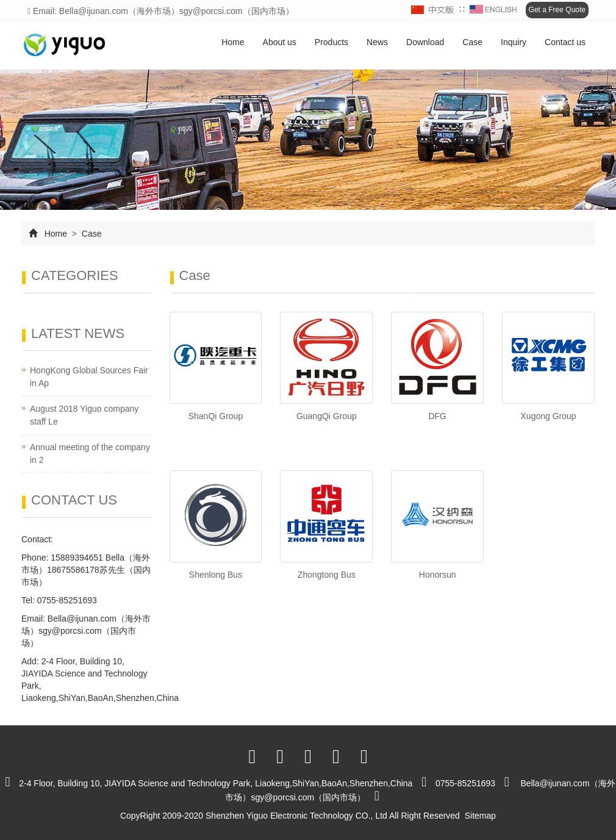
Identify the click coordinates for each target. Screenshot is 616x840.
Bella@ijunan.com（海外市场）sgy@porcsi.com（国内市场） (86, 631)
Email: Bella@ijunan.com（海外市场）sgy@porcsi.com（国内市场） (161, 11)
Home (233, 42)
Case (472, 42)
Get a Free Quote (557, 10)
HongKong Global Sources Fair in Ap (89, 377)
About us (280, 42)
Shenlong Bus (216, 575)
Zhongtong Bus (327, 575)
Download (425, 42)
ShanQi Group (216, 416)
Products (331, 42)
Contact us (565, 42)
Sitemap (480, 816)
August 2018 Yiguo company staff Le (84, 415)
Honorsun (438, 575)
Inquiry (514, 42)
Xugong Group (549, 416)
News (377, 42)
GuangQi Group (327, 416)
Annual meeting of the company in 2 (90, 454)
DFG (437, 416)
